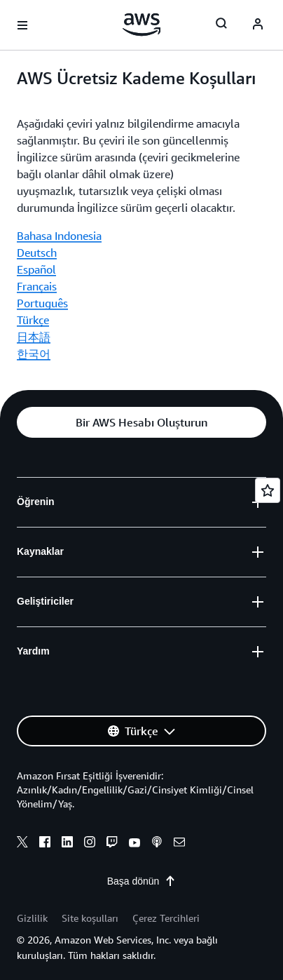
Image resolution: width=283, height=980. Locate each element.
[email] (179, 844)
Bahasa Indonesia (59, 236)
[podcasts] (157, 844)
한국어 (34, 354)
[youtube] (134, 844)
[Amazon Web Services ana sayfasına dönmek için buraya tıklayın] (142, 25)
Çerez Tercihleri (166, 918)
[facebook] (45, 844)
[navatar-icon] (258, 25)
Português (42, 303)
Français (37, 286)
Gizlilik (32, 918)
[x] (22, 844)
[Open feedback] (268, 490)
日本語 (34, 337)
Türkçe (33, 320)
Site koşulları (90, 918)
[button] (141, 422)
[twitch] (112, 844)
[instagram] (90, 844)
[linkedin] (67, 844)
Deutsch (37, 253)
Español (36, 269)
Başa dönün (142, 881)
